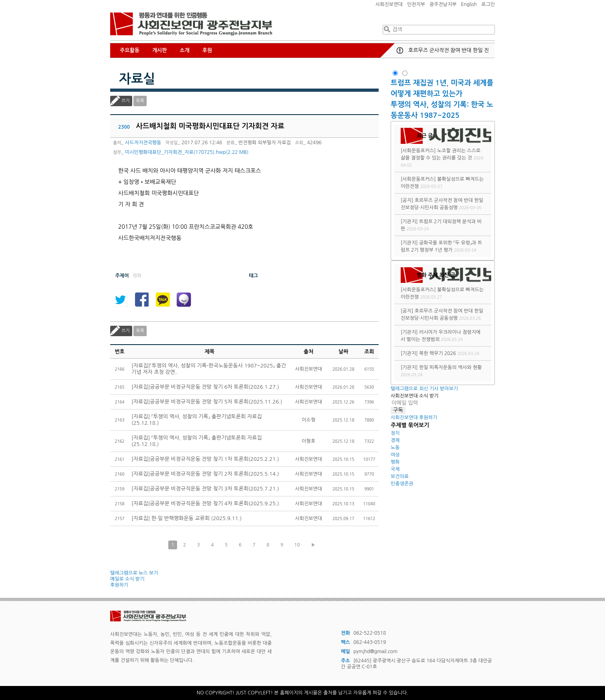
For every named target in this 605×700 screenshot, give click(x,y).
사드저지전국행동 (143, 143)
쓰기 (126, 101)
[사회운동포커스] (418, 151)
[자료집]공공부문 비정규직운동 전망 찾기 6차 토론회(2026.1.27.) (205, 387)
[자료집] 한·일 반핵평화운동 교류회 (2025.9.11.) (187, 518)
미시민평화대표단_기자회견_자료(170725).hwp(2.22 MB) (187, 152)
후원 (207, 50)
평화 (395, 462)
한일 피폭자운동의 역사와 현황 (451, 367)
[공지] (407, 200)
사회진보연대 (389, 4)
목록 (140, 101)
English (469, 4)
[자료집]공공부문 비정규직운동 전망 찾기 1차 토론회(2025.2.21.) (205, 459)
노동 (395, 448)
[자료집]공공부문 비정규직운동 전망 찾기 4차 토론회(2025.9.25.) (205, 503)
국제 (395, 469)
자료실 (137, 79)
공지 (400, 50)
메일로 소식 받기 (127, 579)
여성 (395, 455)
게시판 (160, 50)
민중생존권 (402, 484)
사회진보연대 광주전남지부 (191, 24)
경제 (395, 440)
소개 (185, 50)
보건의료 (400, 476)
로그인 (488, 4)
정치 (395, 433)
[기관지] (409, 222)
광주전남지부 (443, 4)
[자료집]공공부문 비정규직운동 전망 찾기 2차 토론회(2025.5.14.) (205, 474)
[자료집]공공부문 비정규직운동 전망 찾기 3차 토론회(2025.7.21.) (205, 489)
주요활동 (130, 50)
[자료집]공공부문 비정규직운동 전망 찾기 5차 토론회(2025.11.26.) (207, 402)
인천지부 (416, 4)
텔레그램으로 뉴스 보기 (134, 573)
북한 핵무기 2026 (438, 353)
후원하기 (119, 585)
